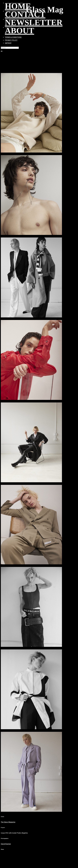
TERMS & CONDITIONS (13, 37)
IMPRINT (8, 43)
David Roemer (6, 844)
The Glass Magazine (8, 822)
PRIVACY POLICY (11, 40)
